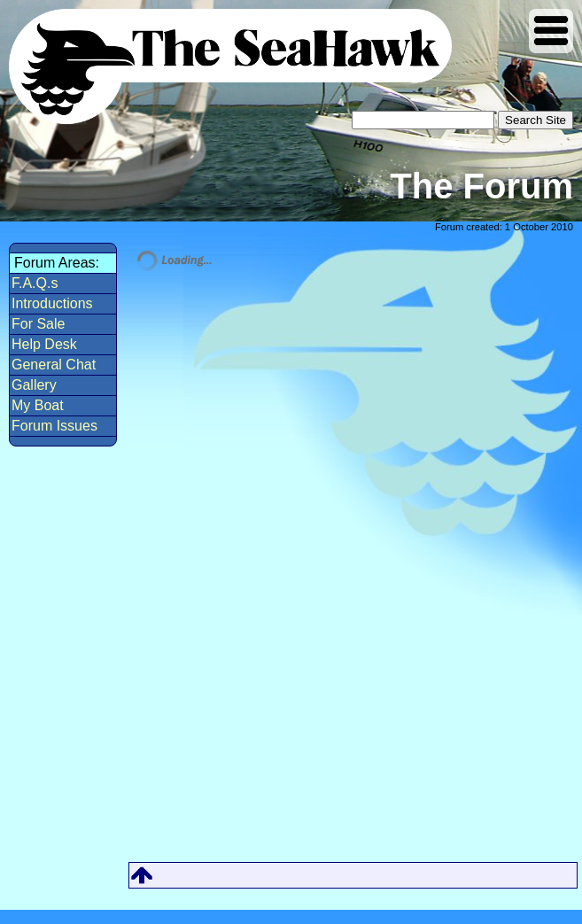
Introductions (52, 303)
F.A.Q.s (35, 283)
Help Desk (44, 344)
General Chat (54, 365)
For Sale (38, 324)
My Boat (38, 405)
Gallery (34, 385)
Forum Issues (54, 426)
